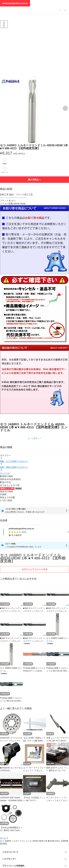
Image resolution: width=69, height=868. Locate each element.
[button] (34, 438)
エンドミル (5, 473)
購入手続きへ (34, 180)
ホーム (3, 838)
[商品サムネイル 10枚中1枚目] (4, 24)
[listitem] (34, 532)
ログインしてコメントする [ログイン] (34, 569)
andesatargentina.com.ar (15, 3)
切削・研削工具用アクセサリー (14, 467)
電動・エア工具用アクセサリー (14, 461)
